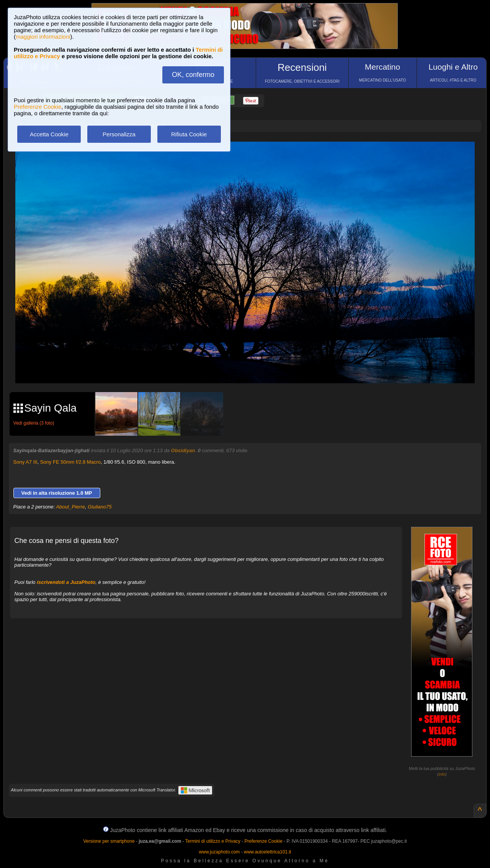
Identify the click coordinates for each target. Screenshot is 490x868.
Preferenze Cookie (38, 107)
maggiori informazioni (43, 37)
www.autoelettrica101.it (267, 852)
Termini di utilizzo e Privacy (213, 841)
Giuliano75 (100, 507)
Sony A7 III (25, 462)
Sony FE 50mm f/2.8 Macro (70, 462)
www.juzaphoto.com (220, 852)
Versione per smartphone (109, 841)
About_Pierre (70, 507)
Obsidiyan (183, 450)
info (442, 774)
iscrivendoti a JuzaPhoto (66, 582)
